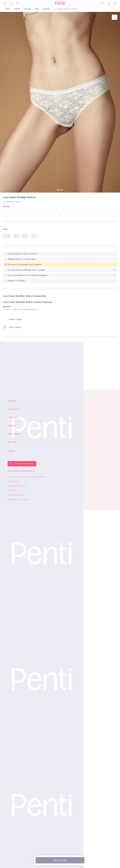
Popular (12, 401)
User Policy (13, 490)
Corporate (13, 417)
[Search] (11, 3)
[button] (58, 190)
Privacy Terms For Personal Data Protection (27, 477)
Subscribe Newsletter (24, 464)
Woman (17, 9)
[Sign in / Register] (109, 3)
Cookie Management (16, 495)
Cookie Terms (14, 481)
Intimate (27, 9)
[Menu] (5, 3)
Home (8, 9)
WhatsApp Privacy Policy (19, 499)
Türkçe (11, 451)
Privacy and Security (17, 486)
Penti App (12, 442)
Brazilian (47, 9)
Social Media (14, 434)
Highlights (13, 409)
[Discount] (18, 3)
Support (12, 426)
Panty (37, 9)
